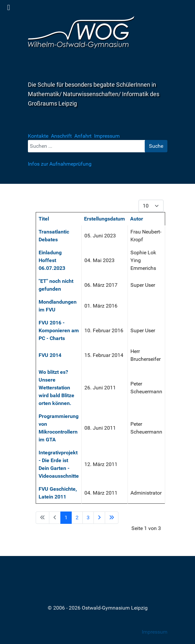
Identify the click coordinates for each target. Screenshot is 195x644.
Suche (156, 146)
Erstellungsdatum (104, 219)
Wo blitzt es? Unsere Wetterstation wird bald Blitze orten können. (56, 388)
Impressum (155, 632)
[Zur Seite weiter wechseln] (99, 518)
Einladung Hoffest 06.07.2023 (52, 260)
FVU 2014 (50, 355)
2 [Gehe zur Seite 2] (77, 518)
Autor (137, 219)
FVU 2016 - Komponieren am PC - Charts (59, 330)
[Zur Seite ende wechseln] (112, 518)
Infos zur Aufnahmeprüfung (60, 164)
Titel (44, 219)
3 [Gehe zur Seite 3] (88, 518)
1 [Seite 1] (66, 518)
